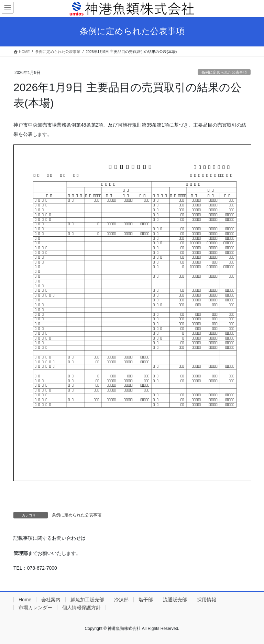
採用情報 (207, 600)
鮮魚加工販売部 (87, 600)
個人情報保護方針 (81, 608)
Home (25, 600)
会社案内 (51, 600)
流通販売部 (175, 600)
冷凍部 (121, 600)
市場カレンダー (35, 608)
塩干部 (146, 600)
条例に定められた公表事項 (224, 72)
